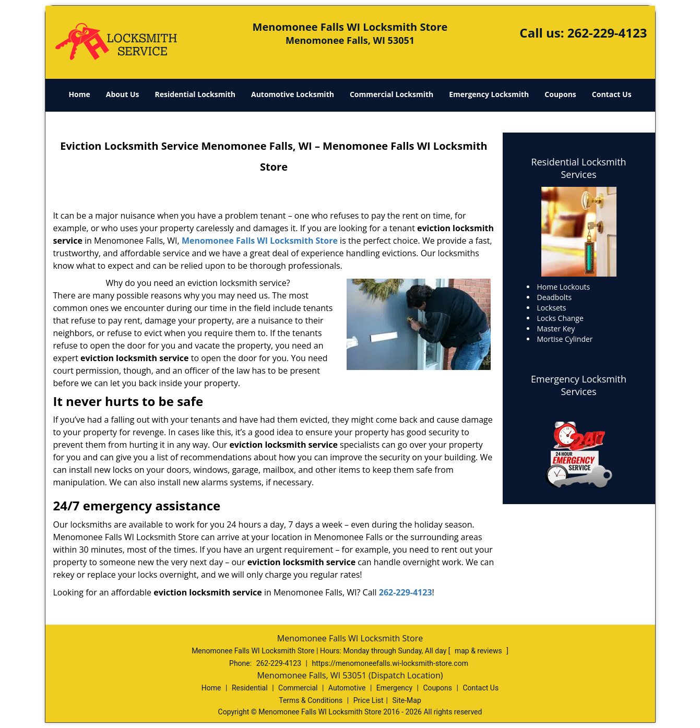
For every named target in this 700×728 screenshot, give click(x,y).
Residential (250, 688)
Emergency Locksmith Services (579, 385)
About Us (123, 94)
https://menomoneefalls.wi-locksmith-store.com (390, 663)
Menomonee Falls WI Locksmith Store (260, 241)
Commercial (298, 688)
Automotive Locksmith (293, 94)
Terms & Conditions (311, 700)
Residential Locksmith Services (578, 168)
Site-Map (407, 700)
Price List (369, 700)
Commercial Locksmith (391, 94)
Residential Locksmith (195, 94)
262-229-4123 (607, 33)
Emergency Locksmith (489, 94)
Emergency (394, 688)
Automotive (347, 688)
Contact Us (612, 94)
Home (79, 94)
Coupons (560, 94)
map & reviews (479, 651)
